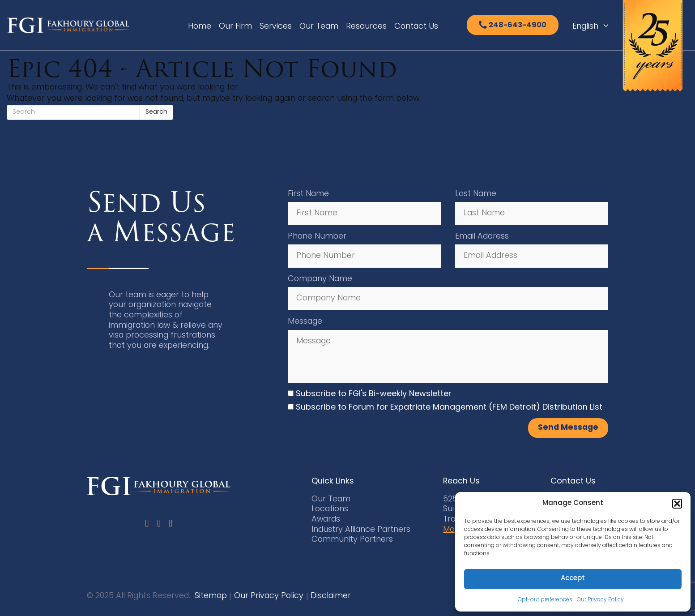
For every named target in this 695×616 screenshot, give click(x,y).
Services (276, 27)
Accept (573, 579)
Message (305, 322)
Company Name (320, 279)
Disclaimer (331, 596)
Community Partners (352, 540)
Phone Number (317, 237)
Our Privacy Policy (600, 600)
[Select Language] (593, 27)
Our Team (319, 27)
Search (156, 112)
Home (200, 27)
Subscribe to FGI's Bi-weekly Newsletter (374, 394)
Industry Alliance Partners (361, 530)
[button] (677, 504)
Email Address (482, 237)
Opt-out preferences (545, 600)
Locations (330, 509)
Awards (326, 520)
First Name (308, 194)
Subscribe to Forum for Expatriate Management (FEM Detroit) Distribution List (449, 408)
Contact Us (416, 27)
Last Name (476, 194)
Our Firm (235, 27)
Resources (366, 27)
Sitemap (211, 596)
